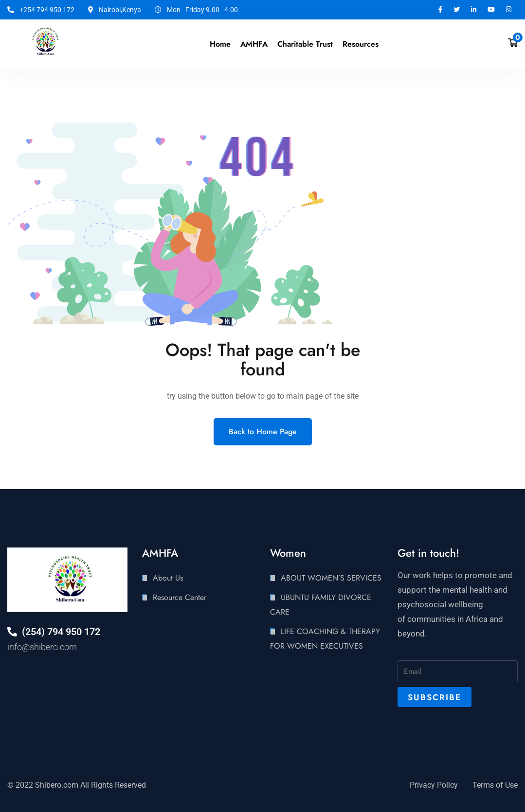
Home (220, 44)
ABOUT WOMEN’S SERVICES (331, 578)
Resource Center (180, 597)
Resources (361, 44)
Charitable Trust (305, 44)
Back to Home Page (263, 432)
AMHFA (254, 44)
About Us (168, 578)
